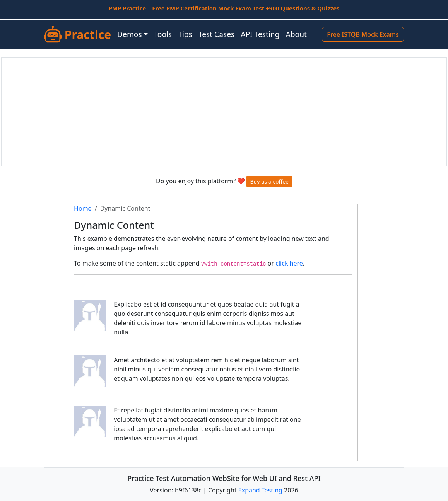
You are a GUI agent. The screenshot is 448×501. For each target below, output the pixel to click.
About (296, 34)
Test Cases (216, 34)
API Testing (260, 34)
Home (83, 208)
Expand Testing (260, 490)
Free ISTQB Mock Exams (363, 34)
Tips (185, 34)
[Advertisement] (224, 112)
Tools (163, 34)
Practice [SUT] (78, 35)
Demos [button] (130, 34)
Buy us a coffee (269, 181)
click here (289, 263)
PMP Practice (127, 8)
